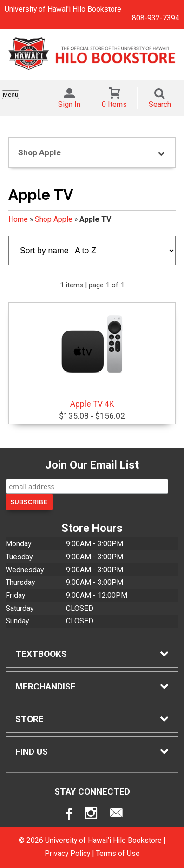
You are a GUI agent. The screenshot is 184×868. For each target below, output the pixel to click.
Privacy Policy (67, 853)
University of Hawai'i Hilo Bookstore (63, 9)
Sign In (69, 104)
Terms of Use (118, 853)
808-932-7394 (156, 18)
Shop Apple (54, 219)
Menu (10, 95)
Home (18, 219)
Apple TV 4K (92, 357)
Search (160, 104)
